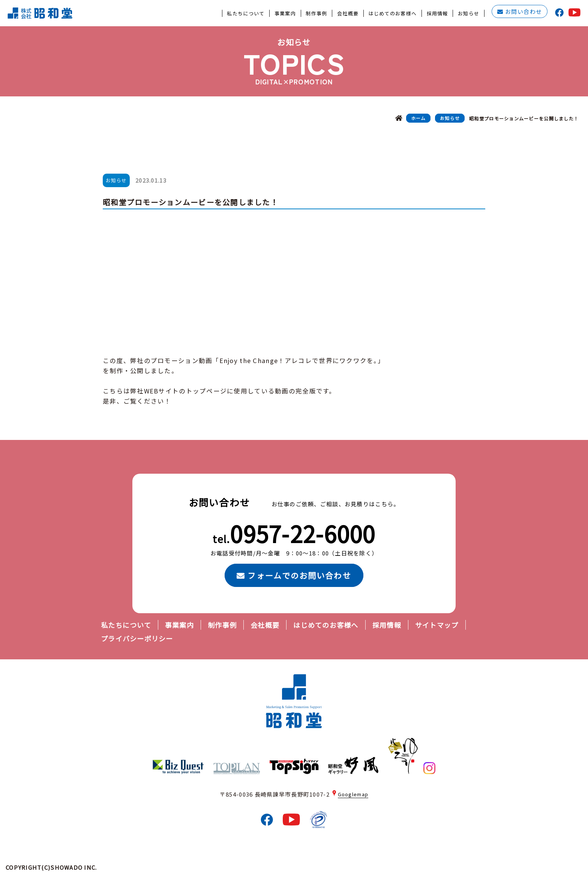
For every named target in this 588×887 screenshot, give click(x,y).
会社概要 (265, 625)
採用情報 (387, 625)
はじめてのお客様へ (326, 625)
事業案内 (179, 625)
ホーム (418, 118)
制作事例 (222, 625)
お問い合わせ (520, 12)
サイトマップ (437, 625)
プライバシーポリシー (137, 638)
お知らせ (450, 118)
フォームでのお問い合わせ (294, 575)
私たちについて (126, 625)
